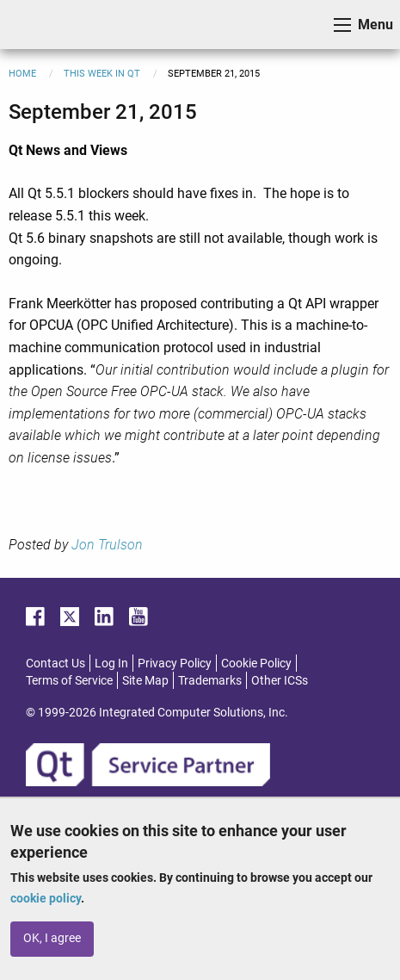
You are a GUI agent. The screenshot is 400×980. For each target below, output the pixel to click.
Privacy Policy (175, 663)
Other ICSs (280, 680)
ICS (40, 25)
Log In (111, 663)
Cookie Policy (256, 663)
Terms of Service (69, 680)
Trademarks (210, 680)
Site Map (145, 680)
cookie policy (46, 898)
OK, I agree (52, 938)
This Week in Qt (102, 74)
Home (22, 74)
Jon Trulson (107, 545)
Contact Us (55, 663)
